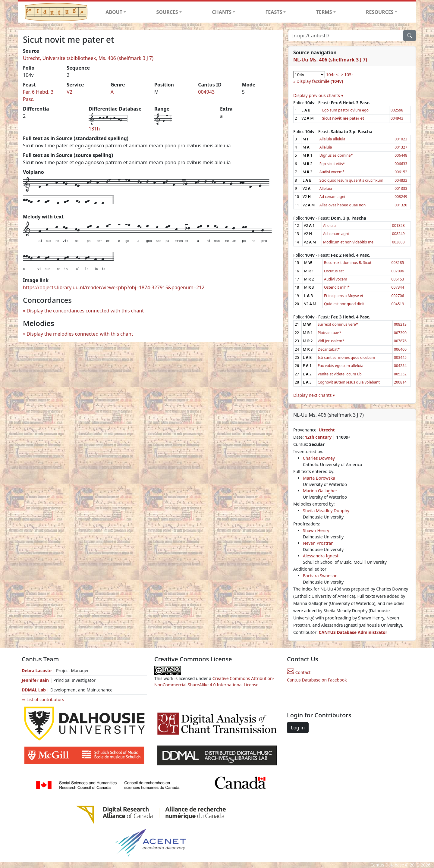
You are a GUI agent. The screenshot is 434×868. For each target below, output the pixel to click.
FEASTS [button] (274, 12)
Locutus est (334, 271)
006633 (401, 164)
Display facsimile (320, 81)
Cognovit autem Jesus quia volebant (349, 382)
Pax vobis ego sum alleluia (340, 366)
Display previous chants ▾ (318, 95)
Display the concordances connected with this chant (85, 311)
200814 (400, 382)
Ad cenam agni (332, 197)
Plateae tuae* (329, 333)
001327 (401, 147)
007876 (400, 341)
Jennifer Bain (36, 680)
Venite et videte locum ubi (340, 374)
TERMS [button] (324, 12)
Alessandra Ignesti (321, 556)
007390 (400, 333)
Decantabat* (329, 349)
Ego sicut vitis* (332, 164)
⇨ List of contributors (43, 699)
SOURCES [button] (167, 12)
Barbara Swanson (320, 576)
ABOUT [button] (114, 12)
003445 (400, 357)
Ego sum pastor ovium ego (345, 110)
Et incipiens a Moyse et (344, 296)
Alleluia (326, 147)
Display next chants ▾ (314, 395)
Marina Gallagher (320, 491)
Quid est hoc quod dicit (344, 304)
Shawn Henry (316, 530)
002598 (397, 110)
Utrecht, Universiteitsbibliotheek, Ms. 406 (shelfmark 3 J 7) (88, 58)
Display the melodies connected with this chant (80, 334)
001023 (401, 139)
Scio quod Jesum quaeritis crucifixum (351, 180)
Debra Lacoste (37, 671)
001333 (401, 188)
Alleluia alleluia (332, 139)
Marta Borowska (319, 478)
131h (94, 129)
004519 (398, 304)
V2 (69, 92)
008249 (401, 197)
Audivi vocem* (332, 172)
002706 (398, 296)
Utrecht (327, 430)
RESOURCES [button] (380, 12)
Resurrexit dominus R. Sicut (348, 263)
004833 (401, 180)
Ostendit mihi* (337, 287)
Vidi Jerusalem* (331, 341)
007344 (398, 287)
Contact (299, 672)
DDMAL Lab (34, 690)
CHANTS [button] (222, 12)
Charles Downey (319, 458)
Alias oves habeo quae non (343, 205)
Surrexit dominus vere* (338, 324)
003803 (398, 242)
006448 (401, 155)
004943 (206, 92)
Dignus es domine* (336, 155)
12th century (318, 437)
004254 (400, 366)
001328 (398, 226)
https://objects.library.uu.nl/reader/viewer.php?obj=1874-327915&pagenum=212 (114, 287)
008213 (400, 324)
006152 (401, 172)
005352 (400, 374)
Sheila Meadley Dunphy (326, 511)
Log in (298, 728)
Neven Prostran (318, 543)
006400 (400, 349)
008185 (398, 263)
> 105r (347, 75)
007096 (398, 271)
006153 (398, 279)
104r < (332, 75)
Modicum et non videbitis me (348, 242)
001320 (401, 205)
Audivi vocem (336, 279)
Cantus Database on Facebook (317, 680)
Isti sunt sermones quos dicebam (346, 357)
